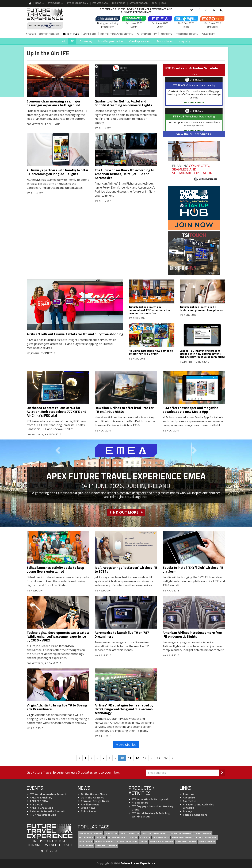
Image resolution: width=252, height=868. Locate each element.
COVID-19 (145, 837)
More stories (126, 745)
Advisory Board (139, 3)
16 (158, 758)
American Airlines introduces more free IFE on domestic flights (192, 634)
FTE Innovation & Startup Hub (150, 799)
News (40, 3)
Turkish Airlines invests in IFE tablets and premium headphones (201, 308)
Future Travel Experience (138, 863)
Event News (88, 808)
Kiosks (144, 841)
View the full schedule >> (194, 134)
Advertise (189, 798)
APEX (154, 3)
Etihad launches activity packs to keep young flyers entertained (55, 569)
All (63, 41)
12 (137, 758)
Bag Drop (100, 837)
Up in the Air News (92, 798)
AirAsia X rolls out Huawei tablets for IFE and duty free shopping (75, 334)
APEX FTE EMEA (39, 801)
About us (188, 794)
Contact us (190, 801)
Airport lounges (207, 841)
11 (130, 758)
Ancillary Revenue (117, 837)
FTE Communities (78, 3)
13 (145, 758)
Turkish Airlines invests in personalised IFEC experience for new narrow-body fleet (149, 310)
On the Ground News (94, 794)
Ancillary (90, 34)
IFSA (164, 3)
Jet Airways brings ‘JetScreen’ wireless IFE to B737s (126, 569)
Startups (209, 34)
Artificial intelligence (206, 837)
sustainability (86, 837)
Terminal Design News (95, 801)
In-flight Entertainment (154, 833)
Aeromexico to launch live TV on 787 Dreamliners (122, 634)
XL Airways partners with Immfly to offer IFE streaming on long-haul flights (58, 172)
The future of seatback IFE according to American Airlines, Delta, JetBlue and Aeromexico (124, 174)
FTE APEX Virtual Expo (43, 815)
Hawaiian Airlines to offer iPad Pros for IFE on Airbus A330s (124, 410)
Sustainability (147, 34)
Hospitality (184, 41)
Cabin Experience (203, 833)
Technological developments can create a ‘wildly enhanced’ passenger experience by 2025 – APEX (58, 636)
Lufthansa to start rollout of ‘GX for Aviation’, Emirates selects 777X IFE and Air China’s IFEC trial (56, 412)
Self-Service (111, 833)
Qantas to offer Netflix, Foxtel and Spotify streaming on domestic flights (123, 103)
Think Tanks (119, 3)
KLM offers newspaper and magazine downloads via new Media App (190, 410)
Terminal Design (187, 34)
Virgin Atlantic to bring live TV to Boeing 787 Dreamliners (57, 707)
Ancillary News (90, 804)
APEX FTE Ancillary (41, 798)
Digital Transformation (117, 34)
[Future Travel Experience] (50, 19)
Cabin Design (85, 841)
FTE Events (56, 3)
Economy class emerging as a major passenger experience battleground (54, 103)
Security (113, 845)
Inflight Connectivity (127, 841)
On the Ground (49, 34)
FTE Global (36, 804)
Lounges (133, 837)
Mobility (166, 34)
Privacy (187, 811)
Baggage (101, 845)
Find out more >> (194, 102)
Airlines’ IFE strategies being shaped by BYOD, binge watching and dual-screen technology (124, 709)
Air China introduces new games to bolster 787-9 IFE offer (151, 352)
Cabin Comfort (86, 845)
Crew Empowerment (140, 41)
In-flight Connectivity (181, 833)
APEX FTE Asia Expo (41, 808)
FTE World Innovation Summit (48, 794)
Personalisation (165, 41)
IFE (72, 41)
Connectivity (86, 41)
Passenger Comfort (186, 841)
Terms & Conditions (195, 815)
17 (166, 758)
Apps (123, 833)
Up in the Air (71, 34)
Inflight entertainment (162, 841)
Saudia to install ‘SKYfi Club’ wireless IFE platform (193, 569)
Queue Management (182, 837)
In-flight (37, 353)
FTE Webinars (100, 3)
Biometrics (134, 833)
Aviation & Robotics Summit (47, 811)
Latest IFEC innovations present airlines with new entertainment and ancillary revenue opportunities (202, 354)
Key (194, 74)
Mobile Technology (104, 841)
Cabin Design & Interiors (111, 41)
